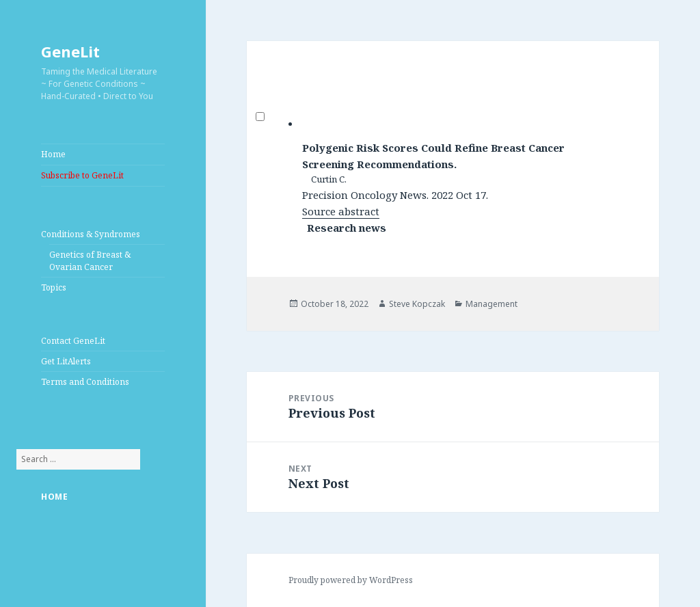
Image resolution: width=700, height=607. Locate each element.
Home (53, 154)
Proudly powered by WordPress (351, 580)
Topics (54, 287)
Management (492, 304)
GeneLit (70, 51)
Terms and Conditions (85, 382)
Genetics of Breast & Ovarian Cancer (90, 261)
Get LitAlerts (66, 361)
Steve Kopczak (417, 304)
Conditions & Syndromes (91, 234)
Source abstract (341, 211)
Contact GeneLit (73, 341)
